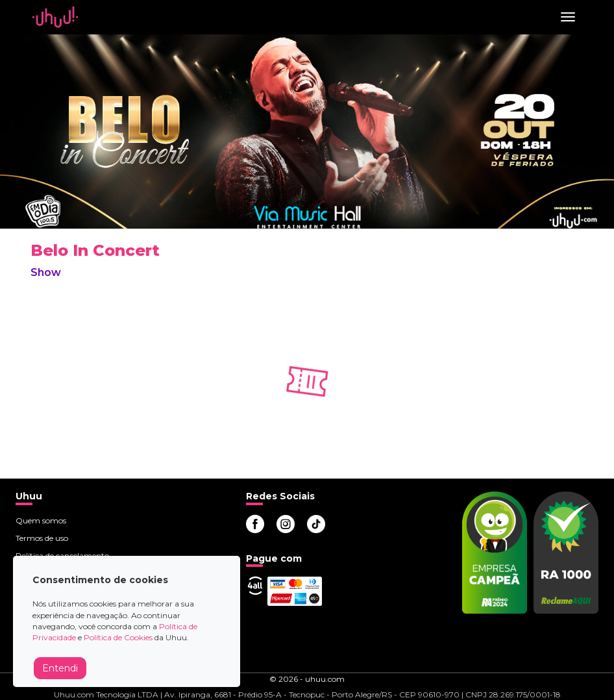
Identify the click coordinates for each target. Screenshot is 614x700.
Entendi (60, 668)
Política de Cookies (118, 637)
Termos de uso (42, 538)
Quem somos (41, 520)
